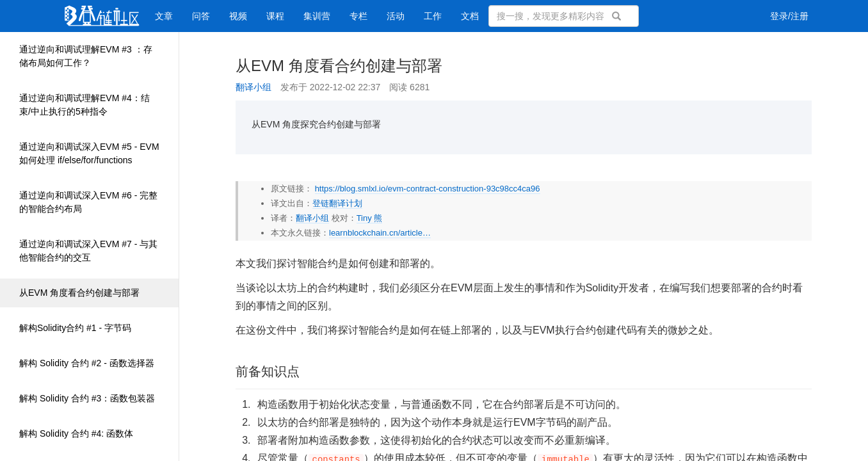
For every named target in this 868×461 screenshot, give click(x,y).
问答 (201, 16)
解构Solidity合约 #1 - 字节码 (75, 328)
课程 (275, 16)
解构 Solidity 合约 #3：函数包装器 (87, 398)
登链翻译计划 (337, 203)
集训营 (317, 16)
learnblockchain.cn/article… (380, 233)
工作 (433, 16)
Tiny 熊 (370, 218)
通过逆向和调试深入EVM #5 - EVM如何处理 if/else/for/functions (89, 153)
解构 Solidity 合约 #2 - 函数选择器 (87, 363)
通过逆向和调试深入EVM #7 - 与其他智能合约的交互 (88, 251)
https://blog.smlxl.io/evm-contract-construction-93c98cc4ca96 (428, 189)
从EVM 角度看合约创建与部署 (79, 293)
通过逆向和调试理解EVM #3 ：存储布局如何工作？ (86, 56)
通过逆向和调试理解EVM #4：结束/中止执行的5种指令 (84, 105)
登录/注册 (789, 16)
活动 (396, 16)
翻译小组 (253, 87)
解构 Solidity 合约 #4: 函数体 (76, 433)
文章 (164, 16)
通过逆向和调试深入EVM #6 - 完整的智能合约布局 (88, 202)
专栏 (358, 16)
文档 (470, 16)
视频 (238, 16)
